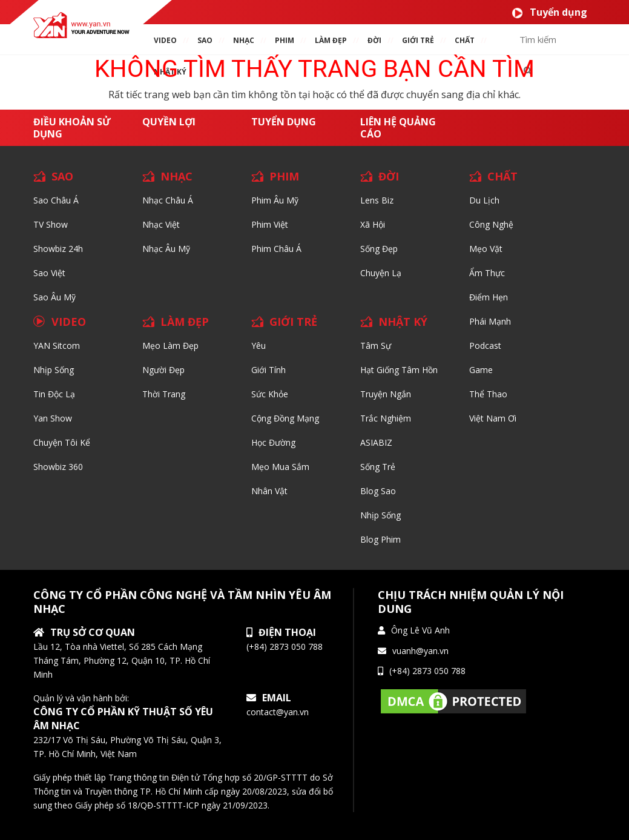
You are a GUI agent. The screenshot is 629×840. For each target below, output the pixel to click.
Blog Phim (380, 539)
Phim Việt (270, 224)
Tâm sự (376, 346)
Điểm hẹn (489, 297)
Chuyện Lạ (381, 273)
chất (465, 40)
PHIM (285, 40)
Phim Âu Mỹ (275, 200)
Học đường (273, 442)
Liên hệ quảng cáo (398, 128)
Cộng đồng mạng (285, 418)
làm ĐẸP (331, 40)
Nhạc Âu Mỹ (166, 249)
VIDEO (165, 40)
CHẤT (502, 176)
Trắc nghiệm (386, 418)
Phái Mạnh (490, 321)
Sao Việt (49, 273)
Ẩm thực (487, 273)
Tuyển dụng (549, 12)
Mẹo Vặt (486, 249)
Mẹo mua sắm (280, 467)
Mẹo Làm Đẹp (170, 346)
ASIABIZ (376, 442)
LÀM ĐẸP (185, 322)
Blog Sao (378, 491)
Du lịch (484, 200)
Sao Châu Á (56, 200)
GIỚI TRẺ (293, 322)
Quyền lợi (169, 122)
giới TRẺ (418, 40)
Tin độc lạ (54, 394)
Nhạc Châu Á (168, 200)
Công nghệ (491, 224)
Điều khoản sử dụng (72, 128)
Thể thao (488, 394)
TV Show (51, 224)
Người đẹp (163, 370)
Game (481, 370)
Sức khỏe (270, 394)
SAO (205, 40)
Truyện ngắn (386, 394)
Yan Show (53, 418)
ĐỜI (374, 40)
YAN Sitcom (57, 346)
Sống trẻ (378, 467)
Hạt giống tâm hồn (399, 370)
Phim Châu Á (276, 249)
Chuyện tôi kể (62, 442)
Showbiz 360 (58, 467)
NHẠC (244, 40)
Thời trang (164, 394)
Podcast (485, 346)
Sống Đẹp (379, 249)
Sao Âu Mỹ (54, 297)
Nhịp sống (54, 370)
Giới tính (268, 370)
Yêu (259, 346)
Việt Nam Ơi (493, 418)
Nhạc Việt (161, 224)
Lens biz (377, 200)
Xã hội (373, 224)
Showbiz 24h (58, 249)
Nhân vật (269, 491)
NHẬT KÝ (403, 322)
